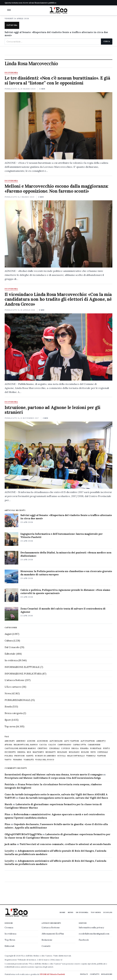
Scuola (8, 707)
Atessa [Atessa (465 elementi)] (8, 745)
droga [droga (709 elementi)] (75, 748)
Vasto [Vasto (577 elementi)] (8, 760)
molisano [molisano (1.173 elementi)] (74, 752)
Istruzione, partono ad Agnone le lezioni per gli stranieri (53, 410)
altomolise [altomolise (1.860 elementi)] (56, 741)
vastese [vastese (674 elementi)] (102, 756)
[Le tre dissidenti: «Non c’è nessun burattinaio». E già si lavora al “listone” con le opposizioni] (58, 126)
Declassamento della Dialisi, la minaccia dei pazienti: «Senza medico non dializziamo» (66, 554)
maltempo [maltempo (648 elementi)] (38, 752)
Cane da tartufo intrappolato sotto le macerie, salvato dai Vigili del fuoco (63, 798)
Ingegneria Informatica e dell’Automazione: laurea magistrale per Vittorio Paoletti (62, 535)
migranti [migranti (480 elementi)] (51, 752)
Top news (10, 726)
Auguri (8, 634)
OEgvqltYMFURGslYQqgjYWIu (23, 834)
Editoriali (9, 946)
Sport (8, 720)
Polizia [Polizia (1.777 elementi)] (9, 756)
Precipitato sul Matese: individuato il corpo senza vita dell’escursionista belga (53, 778)
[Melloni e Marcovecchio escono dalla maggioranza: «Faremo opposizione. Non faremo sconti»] (58, 234)
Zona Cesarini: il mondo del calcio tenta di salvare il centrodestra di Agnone (63, 610)
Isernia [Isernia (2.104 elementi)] (21, 752)
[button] (9, 10)
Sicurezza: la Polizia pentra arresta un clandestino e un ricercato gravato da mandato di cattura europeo (66, 573)
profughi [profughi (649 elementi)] (20, 756)
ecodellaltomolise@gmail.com (94, 934)
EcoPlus (108, 912)
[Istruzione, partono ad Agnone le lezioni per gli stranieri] (58, 455)
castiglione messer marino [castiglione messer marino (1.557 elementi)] (20, 748)
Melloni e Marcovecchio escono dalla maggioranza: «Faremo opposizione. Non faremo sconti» (57, 189)
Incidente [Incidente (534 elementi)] (10, 752)
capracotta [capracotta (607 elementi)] (80, 745)
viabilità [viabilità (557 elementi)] (29, 760)
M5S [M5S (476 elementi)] (29, 752)
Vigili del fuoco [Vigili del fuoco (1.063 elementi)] (45, 760)
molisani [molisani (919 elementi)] (62, 752)
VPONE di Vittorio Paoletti (52, 974)
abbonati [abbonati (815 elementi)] (10, 741)
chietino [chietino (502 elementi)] (42, 748)
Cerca (107, 41)
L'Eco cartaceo (13, 687)
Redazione (47, 940)
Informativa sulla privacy (91, 927)
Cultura (9, 641)
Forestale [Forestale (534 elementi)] (96, 748)
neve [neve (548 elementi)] (93, 752)
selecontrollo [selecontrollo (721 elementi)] (76, 756)
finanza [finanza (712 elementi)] (84, 748)
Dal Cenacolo (12, 647)
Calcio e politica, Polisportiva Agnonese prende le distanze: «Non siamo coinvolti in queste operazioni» (65, 591)
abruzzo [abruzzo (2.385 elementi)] (21, 741)
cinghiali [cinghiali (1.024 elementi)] (54, 748)
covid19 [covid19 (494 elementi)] (66, 748)
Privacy (84, 974)
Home (62, 912)
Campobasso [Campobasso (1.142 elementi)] (64, 745)
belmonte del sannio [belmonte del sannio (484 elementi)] (26, 745)
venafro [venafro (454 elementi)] (18, 760)
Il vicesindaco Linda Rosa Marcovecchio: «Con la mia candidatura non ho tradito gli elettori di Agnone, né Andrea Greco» (58, 299)
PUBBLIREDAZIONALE (17, 700)
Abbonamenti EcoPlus (53, 934)
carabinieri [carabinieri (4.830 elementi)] (94, 745)
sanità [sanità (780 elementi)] (30, 756)
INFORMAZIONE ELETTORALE (22, 667)
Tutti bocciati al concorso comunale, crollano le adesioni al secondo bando (65, 844)
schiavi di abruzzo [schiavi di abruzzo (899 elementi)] (45, 756)
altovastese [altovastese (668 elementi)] (88, 741)
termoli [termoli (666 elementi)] (91, 756)
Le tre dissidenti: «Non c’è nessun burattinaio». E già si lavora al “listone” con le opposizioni (57, 80)
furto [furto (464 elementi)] (106, 748)
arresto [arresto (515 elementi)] (101, 741)
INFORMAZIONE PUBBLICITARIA (23, 674)
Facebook (84, 940)
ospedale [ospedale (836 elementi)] (103, 752)
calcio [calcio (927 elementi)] (52, 745)
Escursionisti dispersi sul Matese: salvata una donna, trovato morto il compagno (54, 775)
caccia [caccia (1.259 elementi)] (43, 745)
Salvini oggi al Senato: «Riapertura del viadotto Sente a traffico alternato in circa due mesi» (56, 34)
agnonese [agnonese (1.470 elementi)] (42, 741)
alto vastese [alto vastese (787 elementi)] (72, 741)
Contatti (46, 946)
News (8, 693)
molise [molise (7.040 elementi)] (85, 752)
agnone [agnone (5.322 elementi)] (31, 741)
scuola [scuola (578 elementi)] (62, 756)
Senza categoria (14, 713)
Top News (96, 912)
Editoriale (10, 654)
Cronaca (9, 927)
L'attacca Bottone (15, 680)
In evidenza (11, 73)
